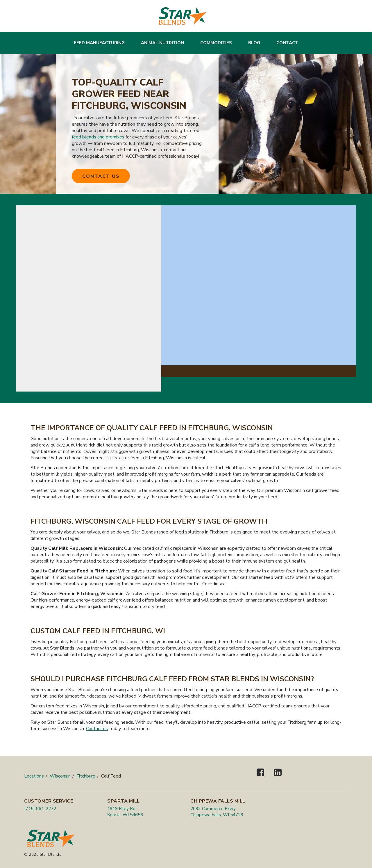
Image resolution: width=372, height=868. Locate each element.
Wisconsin (60, 776)
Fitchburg (86, 776)
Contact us (97, 729)
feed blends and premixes (98, 137)
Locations (34, 776)
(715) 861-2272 (40, 809)
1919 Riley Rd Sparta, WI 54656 (125, 812)
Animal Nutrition (162, 43)
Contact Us (101, 176)
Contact (287, 43)
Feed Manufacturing (99, 43)
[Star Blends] (183, 16)
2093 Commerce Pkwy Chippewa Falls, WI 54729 (217, 812)
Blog (254, 43)
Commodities (216, 43)
